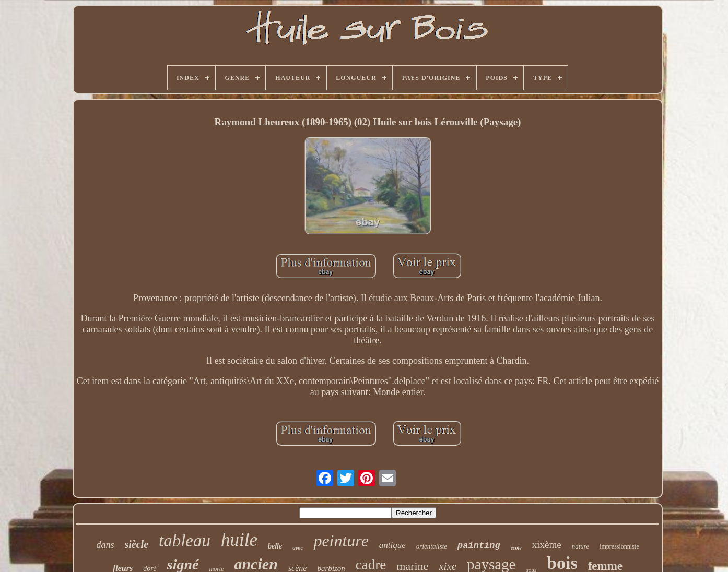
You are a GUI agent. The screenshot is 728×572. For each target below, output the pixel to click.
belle (275, 546)
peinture (341, 541)
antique (392, 545)
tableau (185, 541)
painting (479, 546)
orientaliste (432, 546)
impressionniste (619, 546)
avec (298, 547)
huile (239, 540)
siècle (137, 544)
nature (580, 546)
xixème (547, 545)
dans (105, 545)
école (516, 548)
